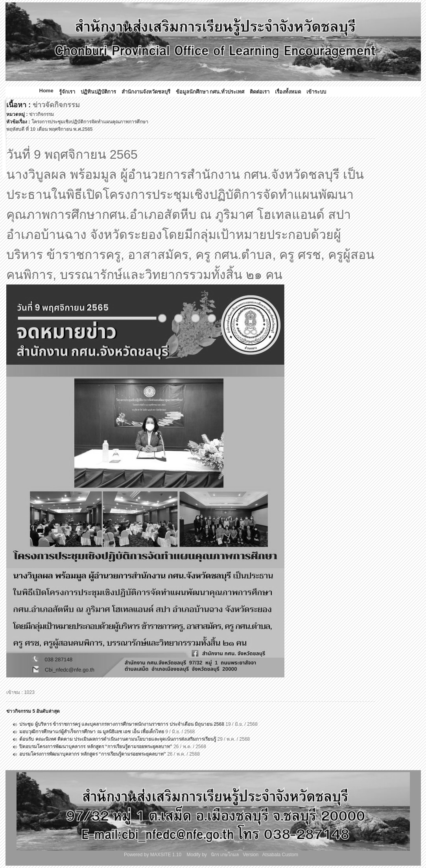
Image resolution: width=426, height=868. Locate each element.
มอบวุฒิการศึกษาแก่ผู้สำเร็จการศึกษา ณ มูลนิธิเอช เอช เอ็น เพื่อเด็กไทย (92, 732)
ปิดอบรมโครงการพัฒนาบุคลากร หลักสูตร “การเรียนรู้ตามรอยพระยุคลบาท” (96, 747)
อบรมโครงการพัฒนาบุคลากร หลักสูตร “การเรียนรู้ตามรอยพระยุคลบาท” (93, 754)
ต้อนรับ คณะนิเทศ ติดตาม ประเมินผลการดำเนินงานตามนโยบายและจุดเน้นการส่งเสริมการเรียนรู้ (118, 739)
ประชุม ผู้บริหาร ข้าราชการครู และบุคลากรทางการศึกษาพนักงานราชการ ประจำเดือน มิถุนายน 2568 (122, 724)
